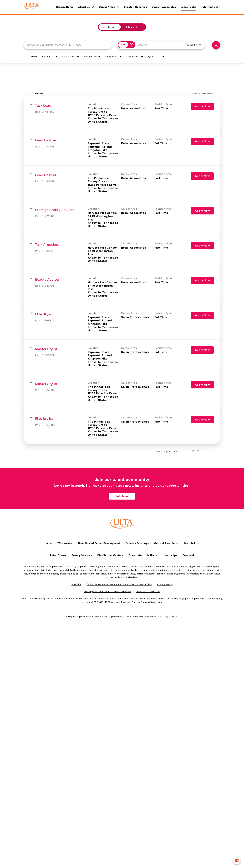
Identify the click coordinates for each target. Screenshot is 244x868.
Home (48, 542)
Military (152, 554)
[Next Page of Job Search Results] (215, 451)
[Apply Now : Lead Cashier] (202, 141)
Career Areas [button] (109, 7)
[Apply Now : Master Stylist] (202, 350)
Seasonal (188, 554)
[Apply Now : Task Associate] (202, 246)
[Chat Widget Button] (237, 861)
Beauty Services (82, 554)
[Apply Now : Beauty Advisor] (202, 280)
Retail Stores (58, 554)
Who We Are (65, 542)
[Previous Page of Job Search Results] (209, 451)
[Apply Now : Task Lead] (202, 106)
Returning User (210, 7)
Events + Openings (136, 7)
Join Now (122, 496)
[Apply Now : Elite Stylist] (202, 315)
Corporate (135, 554)
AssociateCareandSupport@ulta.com (141, 601)
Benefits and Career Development (99, 542)
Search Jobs (188, 7)
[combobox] (68, 45)
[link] (122, 113)
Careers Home (65, 7)
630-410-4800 (102, 601)
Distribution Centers (110, 554)
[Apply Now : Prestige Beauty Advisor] (202, 211)
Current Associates (164, 7)
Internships (170, 554)
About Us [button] (86, 7)
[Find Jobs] (216, 45)
